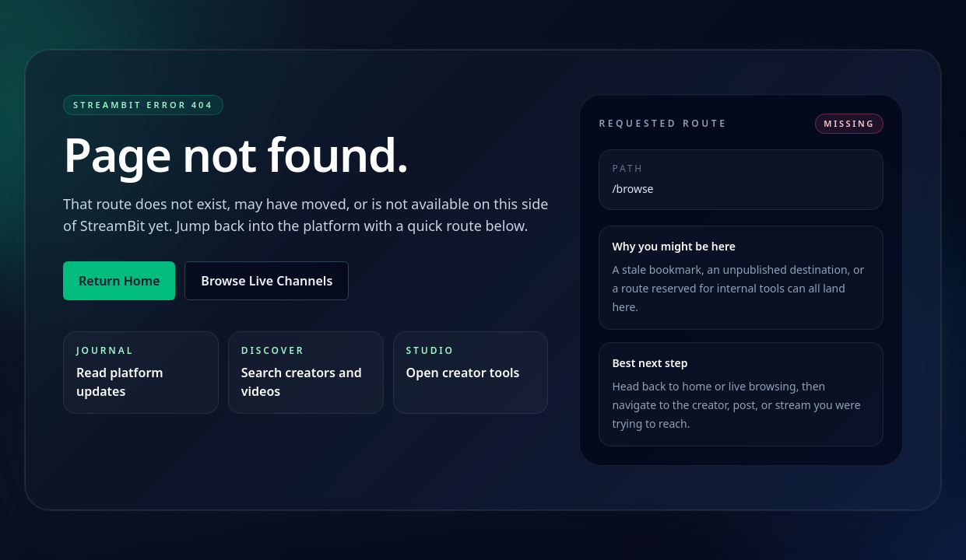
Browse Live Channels (267, 281)
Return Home (119, 281)
